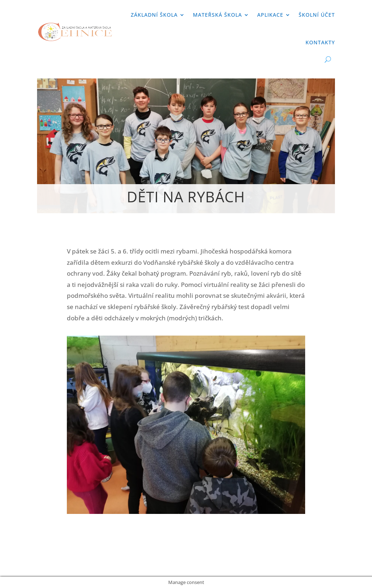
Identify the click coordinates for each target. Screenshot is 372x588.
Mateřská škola (217, 15)
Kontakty (320, 42)
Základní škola (154, 15)
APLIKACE (270, 15)
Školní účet (317, 15)
